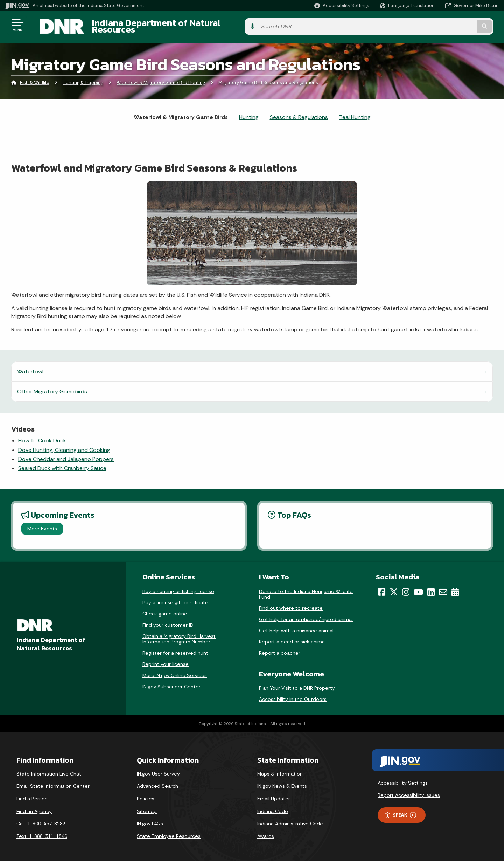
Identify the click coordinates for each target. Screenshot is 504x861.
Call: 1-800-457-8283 (41, 820)
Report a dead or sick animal (292, 638)
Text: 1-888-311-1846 (42, 832)
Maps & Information (280, 770)
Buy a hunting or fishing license (178, 587)
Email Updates (274, 795)
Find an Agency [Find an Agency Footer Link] (34, 807)
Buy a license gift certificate (175, 598)
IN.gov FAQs (150, 820)
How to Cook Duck (42, 437)
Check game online (165, 609)
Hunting (249, 113)
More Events (42, 525)
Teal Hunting (355, 113)
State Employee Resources (169, 832)
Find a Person (32, 795)
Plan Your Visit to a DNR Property (297, 684)
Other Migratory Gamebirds (52, 388)
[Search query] (442, 25)
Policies (146, 795)
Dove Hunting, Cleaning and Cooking (64, 446)
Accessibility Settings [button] (403, 779)
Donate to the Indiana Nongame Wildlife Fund (306, 590)
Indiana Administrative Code (290, 820)
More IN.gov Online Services (175, 671)
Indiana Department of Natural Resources (170, 25)
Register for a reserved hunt (175, 649)
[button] (342, 5)
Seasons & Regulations (299, 113)
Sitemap (147, 807)
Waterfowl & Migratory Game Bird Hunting (161, 79)
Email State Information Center (53, 782)
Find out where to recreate (291, 604)
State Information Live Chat (49, 770)
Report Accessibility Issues (409, 791)
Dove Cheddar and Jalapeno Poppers (66, 455)
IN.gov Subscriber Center (171, 682)
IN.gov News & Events (282, 782)
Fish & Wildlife (35, 79)
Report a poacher (280, 649)
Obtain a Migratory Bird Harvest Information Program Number (179, 635)
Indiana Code (273, 807)
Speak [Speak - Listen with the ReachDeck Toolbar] (400, 811)
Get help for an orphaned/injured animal (306, 615)
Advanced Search (157, 782)
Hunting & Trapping (83, 79)
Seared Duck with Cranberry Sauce (62, 464)
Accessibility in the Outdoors (293, 695)
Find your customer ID (168, 621)
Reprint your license (166, 660)
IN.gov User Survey (158, 770)
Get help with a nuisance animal (296, 626)
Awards (266, 832)
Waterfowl (30, 368)
